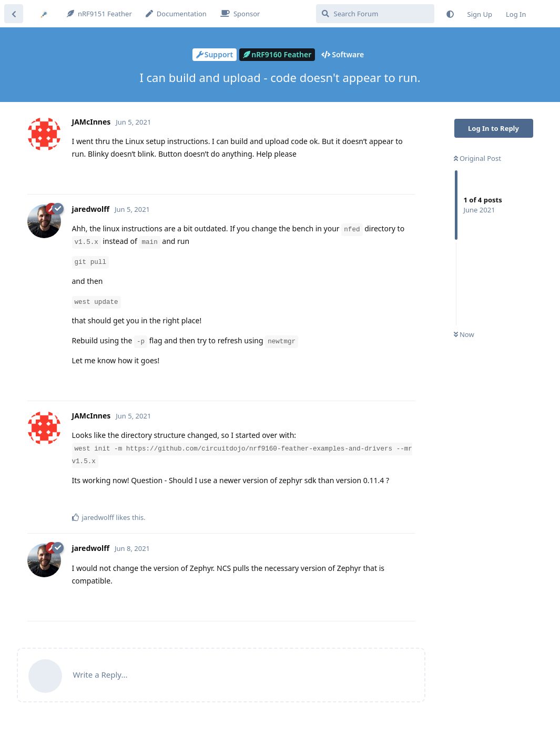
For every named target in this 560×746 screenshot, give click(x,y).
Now (464, 334)
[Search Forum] (375, 14)
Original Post (477, 158)
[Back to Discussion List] (14, 14)
